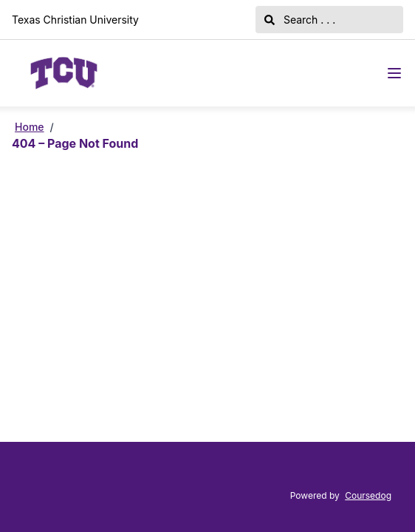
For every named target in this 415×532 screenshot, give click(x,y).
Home (30, 127)
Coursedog (368, 495)
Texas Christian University (75, 20)
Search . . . (300, 20)
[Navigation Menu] (394, 73)
